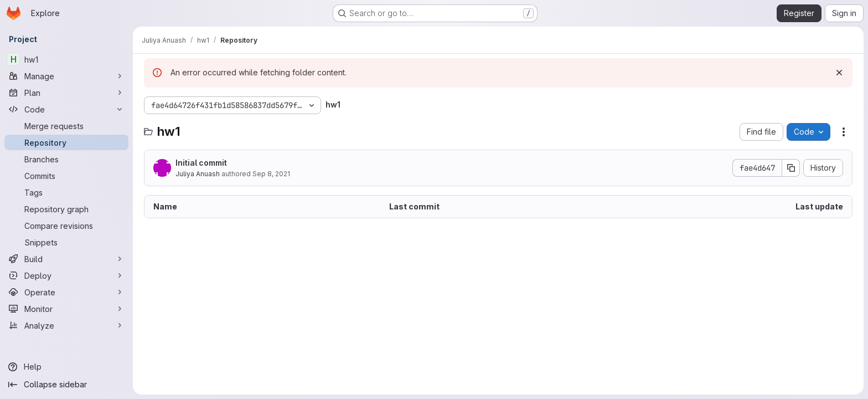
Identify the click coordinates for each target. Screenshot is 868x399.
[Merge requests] (66, 126)
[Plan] (66, 93)
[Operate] (66, 292)
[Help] (66, 367)
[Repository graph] (66, 209)
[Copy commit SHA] (791, 168)
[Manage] (66, 76)
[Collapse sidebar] (66, 385)
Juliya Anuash (198, 174)
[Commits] (66, 176)
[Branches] (66, 159)
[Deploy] (66, 275)
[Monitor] (66, 309)
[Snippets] (66, 242)
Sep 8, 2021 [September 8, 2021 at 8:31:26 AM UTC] (271, 174)
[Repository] (66, 142)
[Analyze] (66, 325)
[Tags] (66, 192)
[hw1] (66, 59)
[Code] (66, 109)
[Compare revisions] (66, 226)
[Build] (66, 259)
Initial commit (201, 163)
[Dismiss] (839, 73)
